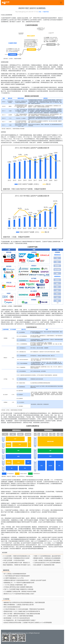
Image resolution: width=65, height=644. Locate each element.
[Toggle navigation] (61, 3)
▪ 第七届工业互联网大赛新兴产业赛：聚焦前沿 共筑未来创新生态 (17, 563)
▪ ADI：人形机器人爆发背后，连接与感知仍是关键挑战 (18, 616)
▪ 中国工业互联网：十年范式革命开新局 (13, 560)
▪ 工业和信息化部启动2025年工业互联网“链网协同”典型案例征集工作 (48, 563)
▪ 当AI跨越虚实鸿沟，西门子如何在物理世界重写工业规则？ (19, 620)
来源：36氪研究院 (44, 12)
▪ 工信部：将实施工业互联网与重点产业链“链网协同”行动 (48, 560)
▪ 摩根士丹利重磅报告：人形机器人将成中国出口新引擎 (18, 605)
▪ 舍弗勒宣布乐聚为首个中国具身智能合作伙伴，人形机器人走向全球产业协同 (24, 580)
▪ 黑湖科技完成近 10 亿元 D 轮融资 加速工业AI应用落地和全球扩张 (21, 611)
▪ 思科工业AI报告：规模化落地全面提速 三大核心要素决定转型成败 (21, 614)
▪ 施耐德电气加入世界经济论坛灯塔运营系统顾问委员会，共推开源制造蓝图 (24, 602)
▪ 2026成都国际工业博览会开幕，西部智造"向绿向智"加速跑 (20, 591)
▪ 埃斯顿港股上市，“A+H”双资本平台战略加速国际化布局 (19, 583)
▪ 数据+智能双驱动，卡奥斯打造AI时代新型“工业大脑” (17, 565)
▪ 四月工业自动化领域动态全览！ (12, 607)
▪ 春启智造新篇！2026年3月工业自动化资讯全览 (16, 618)
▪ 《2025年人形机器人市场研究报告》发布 (15, 585)
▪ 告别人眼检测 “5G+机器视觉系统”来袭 (44, 565)
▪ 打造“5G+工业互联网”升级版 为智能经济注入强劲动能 (18, 589)
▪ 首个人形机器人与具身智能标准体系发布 (15, 574)
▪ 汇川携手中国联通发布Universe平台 (13, 578)
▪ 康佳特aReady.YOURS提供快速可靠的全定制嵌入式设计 (19, 594)
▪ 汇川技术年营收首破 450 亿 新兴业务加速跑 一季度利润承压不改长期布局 (24, 609)
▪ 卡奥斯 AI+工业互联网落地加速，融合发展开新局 (47, 556)
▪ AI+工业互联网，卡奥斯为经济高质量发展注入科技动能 (17, 556)
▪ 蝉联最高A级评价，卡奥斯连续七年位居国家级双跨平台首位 (48, 558)
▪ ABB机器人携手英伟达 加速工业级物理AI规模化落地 (18, 587)
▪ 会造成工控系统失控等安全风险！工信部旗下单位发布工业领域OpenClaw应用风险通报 (27, 622)
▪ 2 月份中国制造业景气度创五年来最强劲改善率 (16, 576)
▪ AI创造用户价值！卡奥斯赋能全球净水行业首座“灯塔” (17, 558)
